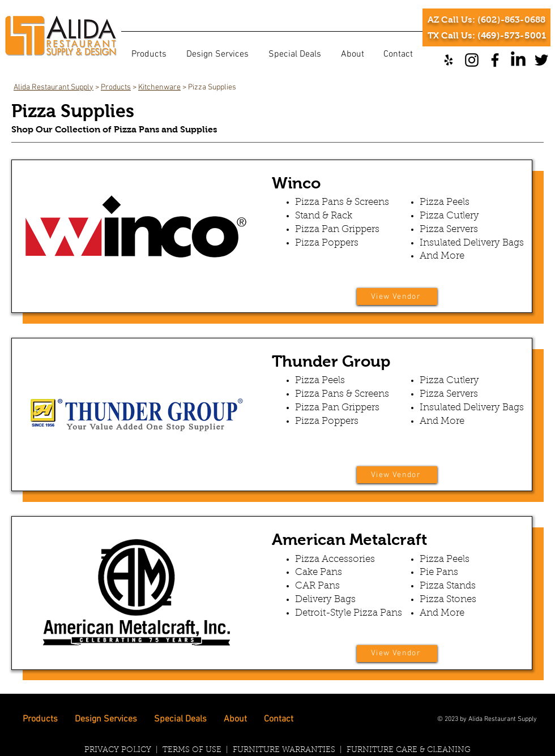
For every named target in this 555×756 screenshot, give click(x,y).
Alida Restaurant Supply (54, 87)
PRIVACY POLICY (119, 750)
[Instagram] (472, 60)
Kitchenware (159, 87)
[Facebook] (495, 60)
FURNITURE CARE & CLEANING (409, 750)
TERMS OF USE (192, 750)
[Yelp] (449, 60)
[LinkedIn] (518, 60)
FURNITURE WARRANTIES (284, 750)
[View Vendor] (397, 297)
